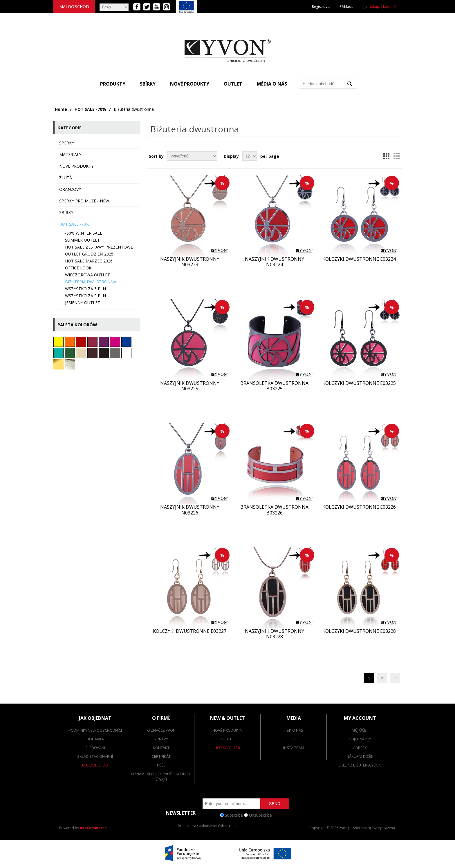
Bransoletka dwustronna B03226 (274, 510)
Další (395, 678)
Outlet (233, 84)
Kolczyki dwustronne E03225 (359, 383)
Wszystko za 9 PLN (85, 296)
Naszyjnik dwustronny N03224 (275, 262)
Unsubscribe (260, 815)
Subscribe (234, 815)
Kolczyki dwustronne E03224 (359, 259)
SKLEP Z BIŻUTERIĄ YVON (360, 765)
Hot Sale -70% (228, 748)
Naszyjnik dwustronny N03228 (275, 634)
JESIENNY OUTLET (83, 303)
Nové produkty (190, 84)
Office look (78, 268)
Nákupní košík (360, 756)
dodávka (95, 739)
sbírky (66, 212)
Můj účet (360, 730)
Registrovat (321, 7)
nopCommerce (93, 828)
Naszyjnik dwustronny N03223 (190, 262)
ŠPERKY (67, 143)
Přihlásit (346, 7)
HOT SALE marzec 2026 (89, 261)
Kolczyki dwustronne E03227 (190, 631)
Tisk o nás (294, 730)
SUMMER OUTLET (82, 240)
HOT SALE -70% (90, 109)
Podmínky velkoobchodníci (95, 730)
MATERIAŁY (70, 154)
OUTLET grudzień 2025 (89, 254)
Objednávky (360, 739)
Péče (161, 765)
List (397, 156)
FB (294, 739)
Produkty (113, 84)
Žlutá (66, 178)
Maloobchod (74, 7)
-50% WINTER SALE (84, 233)
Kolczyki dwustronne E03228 (359, 631)
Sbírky (148, 84)
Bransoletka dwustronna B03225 (274, 386)
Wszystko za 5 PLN (85, 289)
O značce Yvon (161, 730)
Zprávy (161, 739)
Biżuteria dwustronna (91, 282)
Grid (386, 156)
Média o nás (272, 84)
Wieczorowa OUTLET (87, 275)
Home (61, 109)
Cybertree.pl (228, 826)
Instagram (294, 748)
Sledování (95, 748)
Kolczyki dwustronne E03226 (359, 507)
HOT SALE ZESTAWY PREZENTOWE (99, 247)
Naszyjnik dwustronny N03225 (190, 386)
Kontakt (161, 748)
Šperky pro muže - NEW (84, 201)
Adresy (360, 748)
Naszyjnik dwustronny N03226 (190, 510)
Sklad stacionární (95, 756)
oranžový (70, 189)
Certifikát (161, 756)
